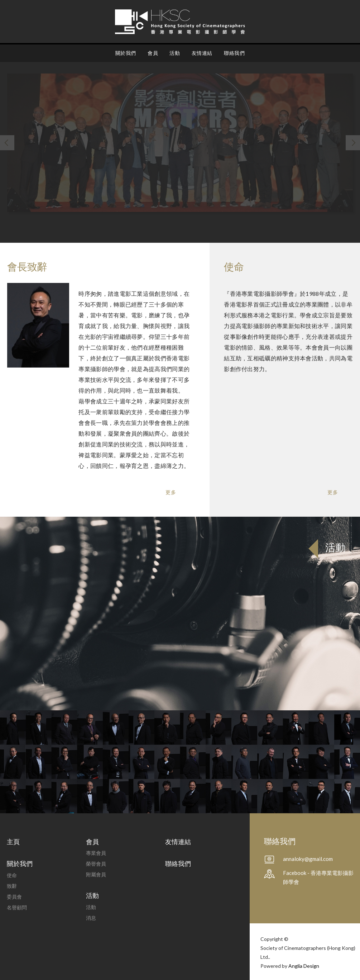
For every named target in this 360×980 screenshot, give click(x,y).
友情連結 (202, 53)
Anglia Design (304, 966)
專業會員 (96, 853)
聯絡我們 (234, 53)
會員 (153, 53)
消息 (91, 918)
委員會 (14, 897)
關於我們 (126, 53)
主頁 (13, 842)
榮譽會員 (96, 864)
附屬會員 (96, 874)
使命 (12, 875)
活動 (175, 53)
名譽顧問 (17, 907)
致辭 (12, 886)
